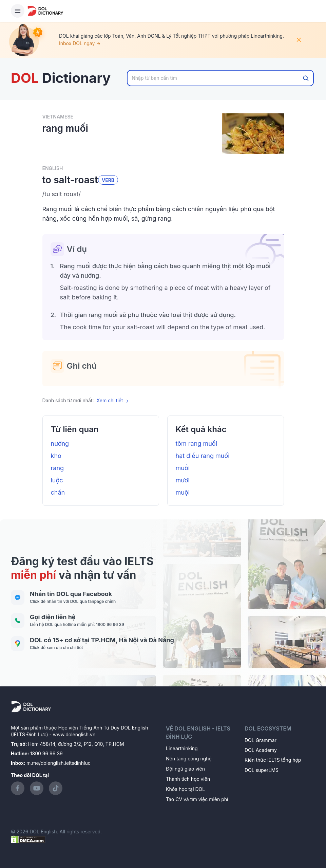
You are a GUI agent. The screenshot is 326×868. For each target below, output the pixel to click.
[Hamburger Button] (18, 11)
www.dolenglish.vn (74, 734)
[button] (163, 194)
